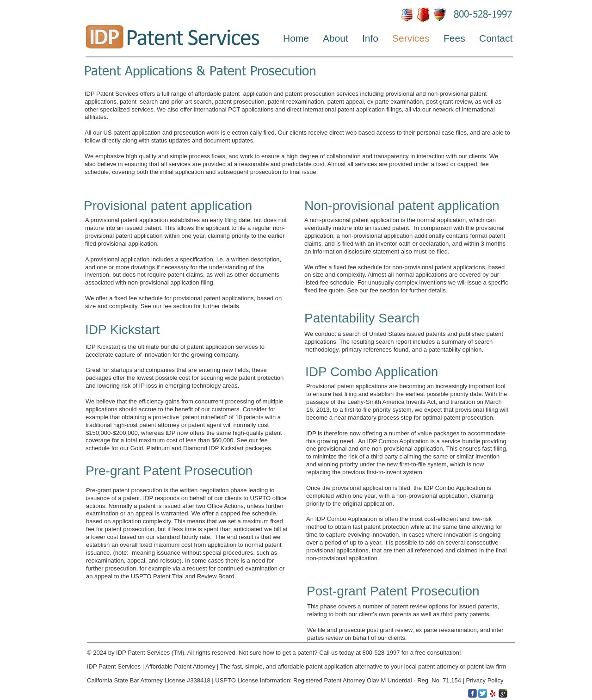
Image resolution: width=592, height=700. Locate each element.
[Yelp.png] (493, 693)
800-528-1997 (483, 15)
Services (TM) (165, 653)
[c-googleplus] (503, 693)
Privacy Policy (485, 680)
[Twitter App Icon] (483, 693)
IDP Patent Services (114, 666)
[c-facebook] (472, 693)
